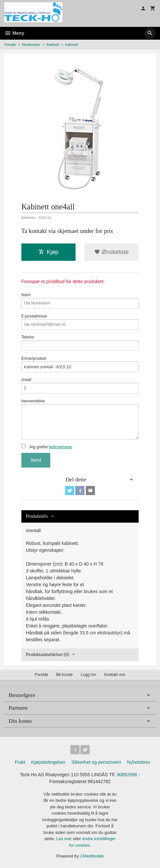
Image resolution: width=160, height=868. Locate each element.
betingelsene (60, 447)
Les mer (65, 839)
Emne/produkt (80, 364)
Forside (10, 45)
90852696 (127, 775)
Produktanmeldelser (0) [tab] (48, 655)
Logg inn (89, 675)
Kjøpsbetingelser (48, 762)
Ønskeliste (112, 252)
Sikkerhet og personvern (96, 762)
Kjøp (48, 252)
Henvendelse (80, 419)
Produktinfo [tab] (37, 516)
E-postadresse (80, 322)
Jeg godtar (47, 447)
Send (36, 460)
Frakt (20, 762)
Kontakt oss (115, 675)
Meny (14, 33)
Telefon (80, 343)
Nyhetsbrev (139, 762)
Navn (80, 301)
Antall (80, 386)
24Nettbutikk (92, 856)
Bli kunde (64, 675)
